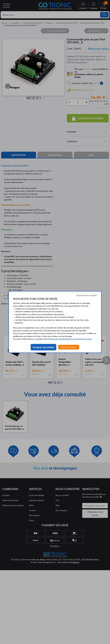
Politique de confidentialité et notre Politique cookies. (70, 339)
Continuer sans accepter (87, 295)
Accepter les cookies (43, 347)
